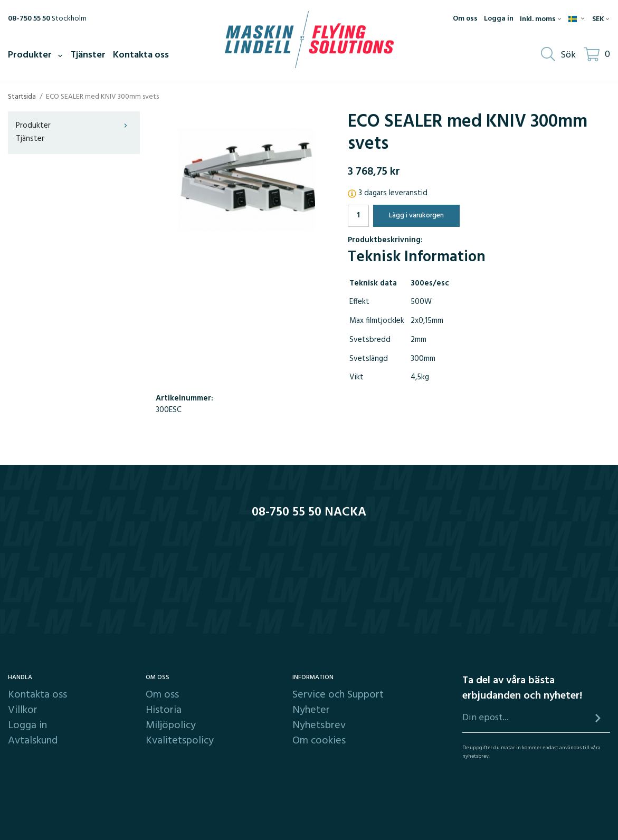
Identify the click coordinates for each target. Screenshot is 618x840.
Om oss (465, 19)
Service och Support (338, 695)
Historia (164, 710)
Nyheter (311, 710)
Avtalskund (33, 741)
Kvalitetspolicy (180, 741)
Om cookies (319, 741)
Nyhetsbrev (319, 726)
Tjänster (88, 55)
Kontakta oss (141, 55)
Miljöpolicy (171, 726)
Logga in (499, 19)
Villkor (23, 710)
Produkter (36, 55)
